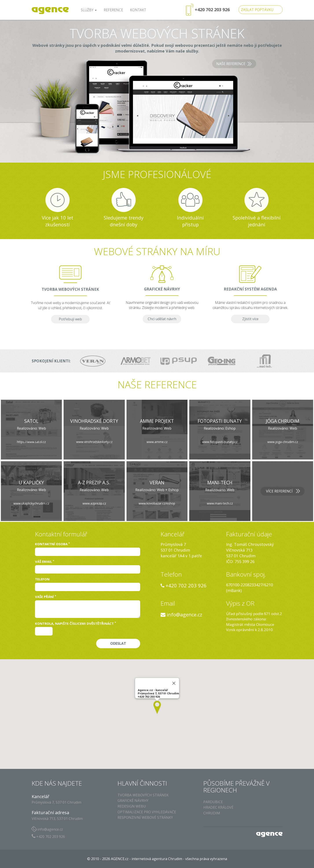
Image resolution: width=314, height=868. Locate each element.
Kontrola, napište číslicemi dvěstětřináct (75, 623)
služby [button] (89, 10)
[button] (157, 707)
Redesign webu (132, 806)
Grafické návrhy (133, 801)
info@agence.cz (247, 614)
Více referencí (279, 491)
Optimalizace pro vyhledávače (147, 812)
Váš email (45, 561)
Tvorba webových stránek (143, 795)
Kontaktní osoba (52, 544)
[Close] (174, 683)
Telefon (42, 579)
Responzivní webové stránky (145, 817)
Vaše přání (46, 597)
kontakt (138, 10)
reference (113, 10)
